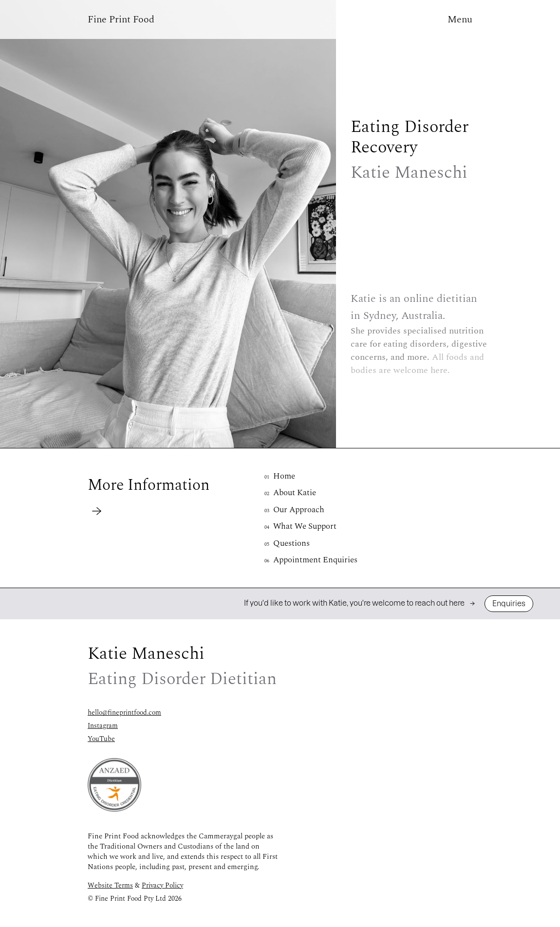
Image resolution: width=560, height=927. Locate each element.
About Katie (290, 493)
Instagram (103, 726)
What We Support (300, 526)
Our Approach (294, 510)
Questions (287, 543)
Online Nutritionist (435, 922)
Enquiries (509, 603)
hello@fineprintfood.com (124, 713)
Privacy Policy (162, 885)
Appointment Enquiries (311, 560)
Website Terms (110, 885)
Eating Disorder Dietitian (125, 922)
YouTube (101, 739)
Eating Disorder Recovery (280, 922)
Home (280, 476)
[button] (121, 19)
